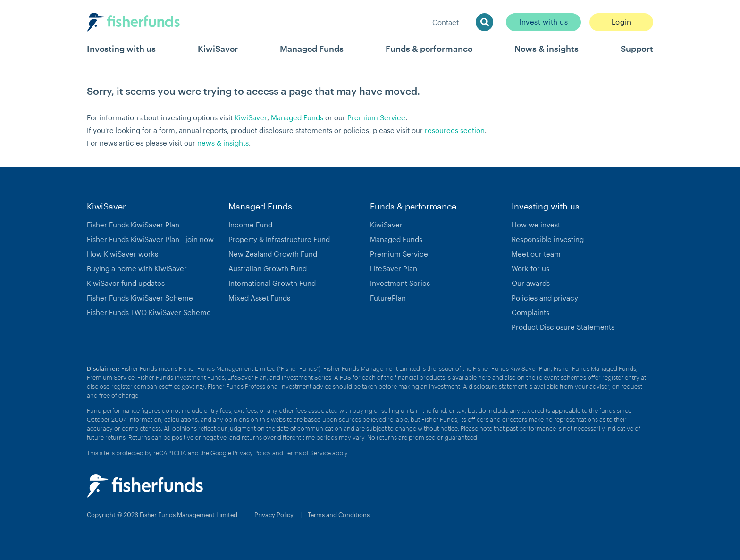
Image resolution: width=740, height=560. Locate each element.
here (484, 377)
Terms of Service (308, 453)
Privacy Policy (252, 453)
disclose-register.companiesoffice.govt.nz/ (146, 386)
